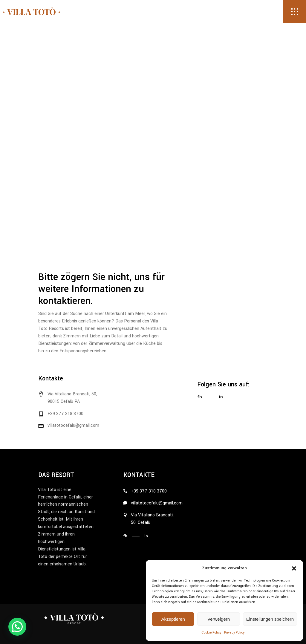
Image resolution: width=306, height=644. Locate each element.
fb (200, 397)
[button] (294, 568)
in (221, 397)
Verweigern (219, 619)
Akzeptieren (173, 619)
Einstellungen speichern (270, 619)
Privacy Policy (234, 632)
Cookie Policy (211, 632)
